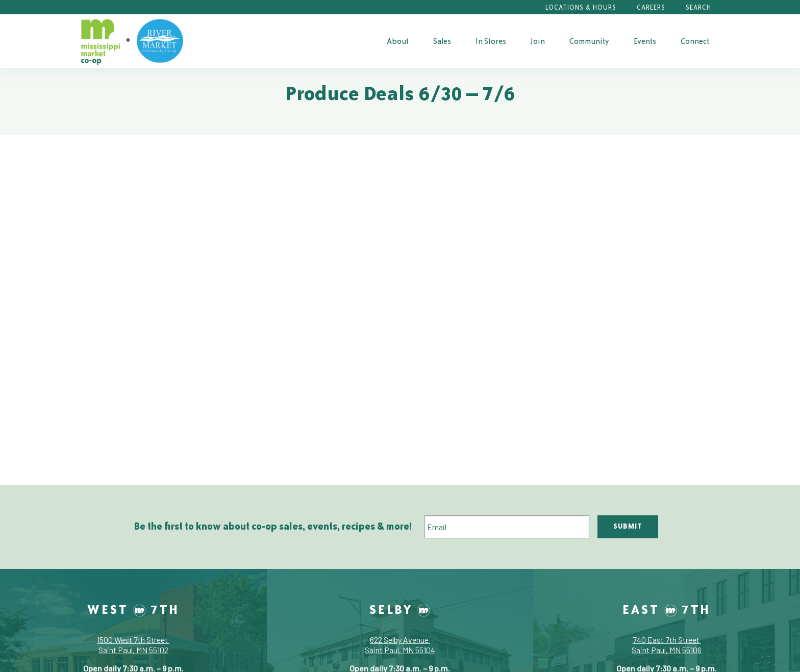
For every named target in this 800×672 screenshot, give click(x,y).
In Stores (491, 41)
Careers (651, 7)
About (398, 41)
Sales (442, 41)
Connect (695, 41)
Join (538, 41)
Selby (400, 609)
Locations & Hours (581, 7)
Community (589, 41)
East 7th (667, 609)
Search (698, 7)
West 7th (133, 609)
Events (645, 41)
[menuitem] (398, 41)
